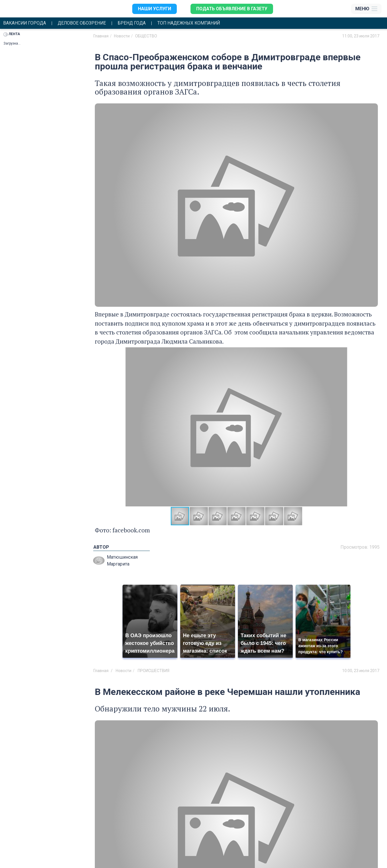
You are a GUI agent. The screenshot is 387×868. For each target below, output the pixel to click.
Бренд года (134, 23)
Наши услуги (153, 9)
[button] (373, 427)
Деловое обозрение (84, 23)
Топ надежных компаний (193, 23)
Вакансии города (25, 23)
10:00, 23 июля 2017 (361, 671)
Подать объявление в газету (231, 9)
